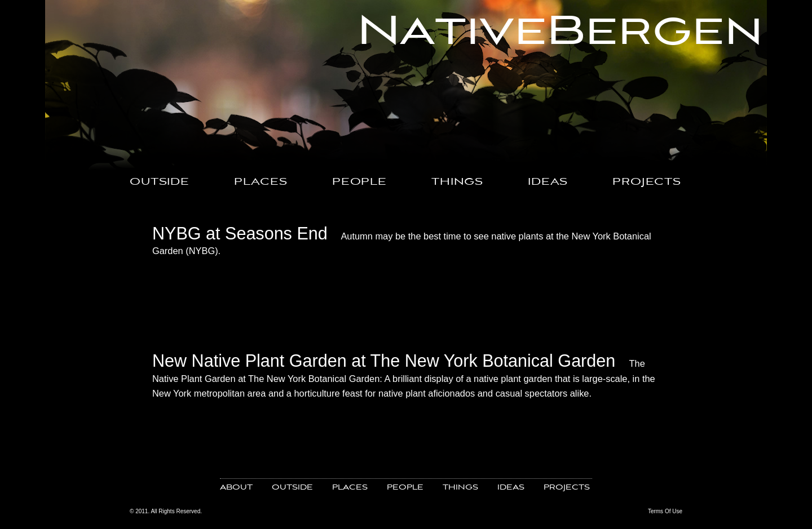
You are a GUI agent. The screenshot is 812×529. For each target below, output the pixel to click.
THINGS (457, 182)
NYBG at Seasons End (240, 233)
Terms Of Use (665, 511)
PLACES (261, 182)
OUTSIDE (160, 182)
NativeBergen (560, 32)
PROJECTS (647, 182)
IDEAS (548, 182)
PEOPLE (359, 182)
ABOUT (236, 488)
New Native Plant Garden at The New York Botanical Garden (384, 361)
